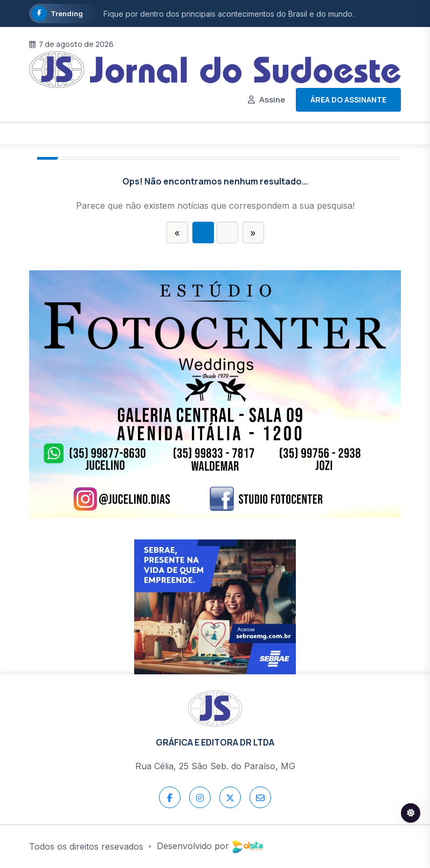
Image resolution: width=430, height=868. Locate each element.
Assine (272, 100)
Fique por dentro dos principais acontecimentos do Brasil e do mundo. (229, 14)
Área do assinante (348, 100)
